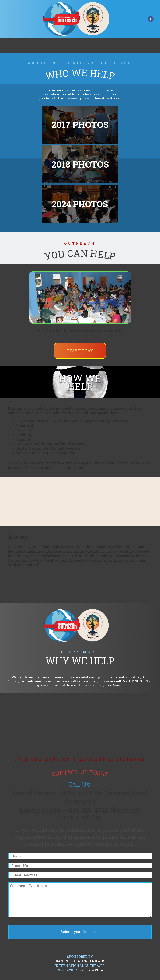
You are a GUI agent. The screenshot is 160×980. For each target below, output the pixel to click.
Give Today (80, 351)
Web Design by (80, 970)
